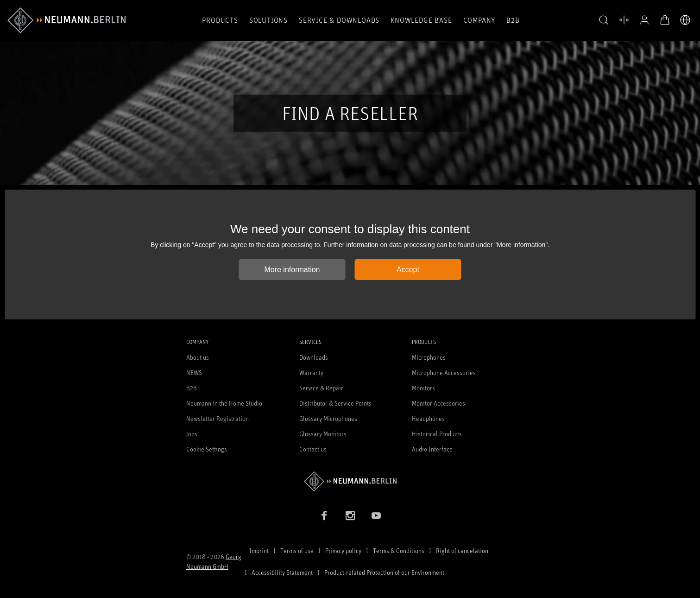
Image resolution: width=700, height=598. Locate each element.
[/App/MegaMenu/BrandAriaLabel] (66, 20)
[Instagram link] (350, 515)
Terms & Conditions (399, 550)
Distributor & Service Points (335, 403)
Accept (408, 270)
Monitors (423, 388)
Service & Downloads (339, 20)
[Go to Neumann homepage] (350, 481)
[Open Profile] (644, 20)
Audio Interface (432, 449)
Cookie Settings (207, 449)
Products (220, 20)
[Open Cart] (665, 20)
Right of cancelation (462, 550)
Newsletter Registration (218, 418)
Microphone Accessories (444, 372)
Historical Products (437, 434)
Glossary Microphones (328, 418)
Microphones (429, 357)
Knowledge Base (421, 20)
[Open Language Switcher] (685, 20)
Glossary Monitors (323, 434)
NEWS (194, 372)
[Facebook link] (324, 515)
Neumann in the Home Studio (224, 403)
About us (198, 357)
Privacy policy (343, 550)
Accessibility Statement (282, 572)
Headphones (428, 418)
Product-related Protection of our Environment (384, 572)
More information (292, 270)
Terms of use (297, 550)
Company (479, 20)
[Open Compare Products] (624, 20)
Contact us (313, 449)
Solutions (268, 20)
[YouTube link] (376, 515)
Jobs (192, 434)
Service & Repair (321, 388)
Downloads (314, 357)
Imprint (259, 550)
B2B (513, 20)
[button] (604, 20)
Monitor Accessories (438, 403)
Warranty (311, 372)
